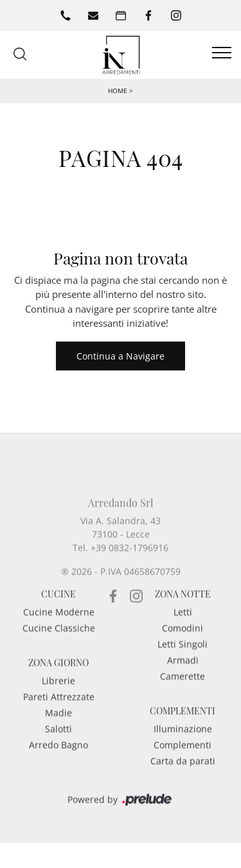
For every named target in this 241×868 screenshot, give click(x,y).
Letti (183, 631)
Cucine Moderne (59, 631)
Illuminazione (183, 748)
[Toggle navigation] (222, 53)
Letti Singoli (183, 663)
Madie (58, 732)
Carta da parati (183, 780)
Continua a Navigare (121, 356)
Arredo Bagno (58, 764)
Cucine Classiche (59, 647)
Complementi (183, 764)
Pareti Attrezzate (59, 716)
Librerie (58, 699)
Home (118, 91)
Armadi (183, 679)
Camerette (183, 695)
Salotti (58, 748)
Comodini (183, 647)
